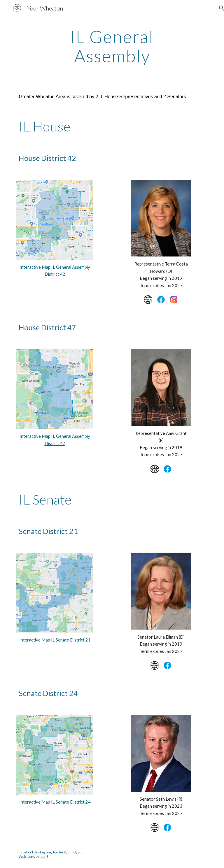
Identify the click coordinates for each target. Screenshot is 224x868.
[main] (112, 46)
